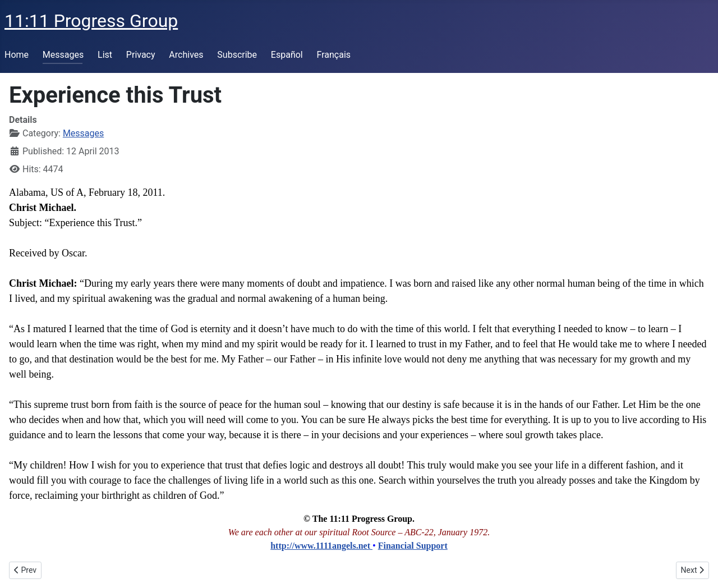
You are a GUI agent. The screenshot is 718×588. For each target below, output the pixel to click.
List (105, 55)
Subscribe (237, 55)
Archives (186, 55)
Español (287, 55)
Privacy (141, 55)
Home (17, 55)
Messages (63, 55)
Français (334, 55)
